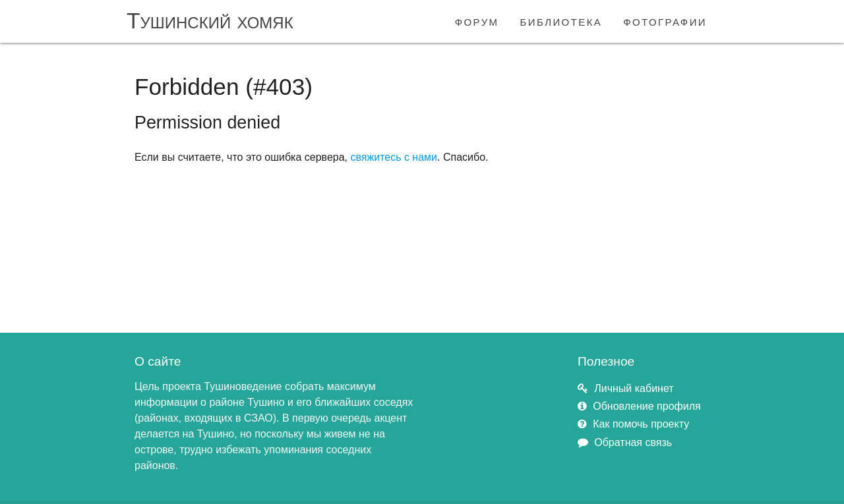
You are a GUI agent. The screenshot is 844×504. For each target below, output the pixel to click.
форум (477, 21)
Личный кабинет (634, 388)
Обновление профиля (647, 406)
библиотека (561, 21)
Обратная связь (633, 442)
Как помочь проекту (641, 424)
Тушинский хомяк (210, 21)
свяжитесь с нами (394, 157)
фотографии (665, 21)
